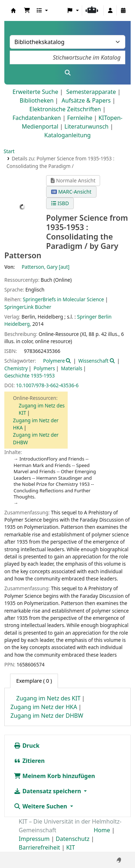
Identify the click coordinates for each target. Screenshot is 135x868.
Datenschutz (73, 839)
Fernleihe (80, 118)
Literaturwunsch (86, 126)
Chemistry (16, 368)
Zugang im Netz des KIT (48, 698)
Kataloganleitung (67, 135)
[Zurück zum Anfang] (114, 846)
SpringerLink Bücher (28, 307)
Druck (27, 746)
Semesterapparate (91, 92)
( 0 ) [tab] (34, 681)
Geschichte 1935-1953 (30, 375)
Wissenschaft (93, 361)
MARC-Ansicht (71, 192)
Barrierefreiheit (39, 847)
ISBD (60, 203)
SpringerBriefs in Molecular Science (63, 299)
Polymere (54, 361)
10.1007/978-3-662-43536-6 (47, 385)
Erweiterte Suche (35, 92)
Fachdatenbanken (37, 118)
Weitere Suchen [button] (41, 806)
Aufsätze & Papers (86, 100)
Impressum (34, 839)
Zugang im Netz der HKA (44, 707)
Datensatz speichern (48, 791)
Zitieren (29, 761)
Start (9, 151)
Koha (13, 10)
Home (102, 830)
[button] (27, 10)
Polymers (44, 368)
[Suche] (67, 73)
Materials (71, 368)
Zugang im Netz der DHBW (47, 716)
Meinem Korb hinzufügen (54, 776)
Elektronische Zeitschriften (65, 109)
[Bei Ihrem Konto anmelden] (110, 10)
